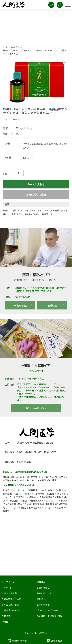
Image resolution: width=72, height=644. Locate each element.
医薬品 (16, 119)
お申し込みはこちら (36, 408)
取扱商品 (15, 47)
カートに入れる (36, 184)
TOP (5, 47)
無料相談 (52, 305)
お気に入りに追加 (36, 194)
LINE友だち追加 (20, 305)
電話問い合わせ (18, 641)
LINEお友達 (54, 641)
